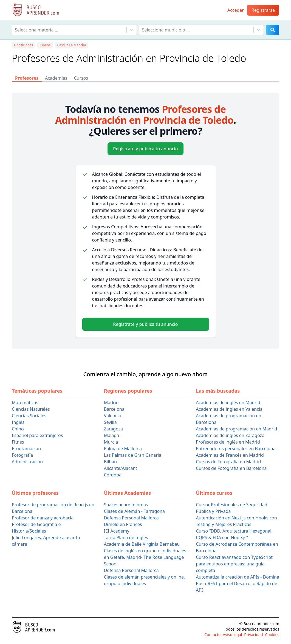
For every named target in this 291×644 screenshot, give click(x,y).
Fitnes (18, 442)
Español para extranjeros (37, 435)
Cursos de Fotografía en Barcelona (231, 468)
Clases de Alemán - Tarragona (134, 511)
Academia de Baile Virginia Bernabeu (142, 544)
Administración (27, 462)
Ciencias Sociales (29, 416)
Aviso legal (232, 635)
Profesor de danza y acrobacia (43, 518)
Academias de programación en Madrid (236, 429)
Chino (18, 429)
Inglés (18, 422)
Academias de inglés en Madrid (228, 403)
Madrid (111, 403)
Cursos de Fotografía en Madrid (228, 462)
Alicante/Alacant (121, 468)
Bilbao (110, 462)
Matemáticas (25, 403)
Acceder (236, 10)
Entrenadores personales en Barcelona (236, 449)
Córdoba (113, 475)
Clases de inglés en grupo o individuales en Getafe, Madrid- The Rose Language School (145, 557)
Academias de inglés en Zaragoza (230, 435)
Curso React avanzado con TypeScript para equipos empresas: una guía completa (234, 564)
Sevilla (110, 422)
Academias (56, 78)
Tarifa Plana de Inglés (126, 537)
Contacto (212, 635)
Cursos (81, 78)
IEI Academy (117, 531)
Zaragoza (113, 429)
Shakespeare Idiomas (126, 505)
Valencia (112, 416)
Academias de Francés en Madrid (230, 455)
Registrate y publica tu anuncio (145, 149)
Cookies (272, 635)
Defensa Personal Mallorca (131, 518)
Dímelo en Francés (123, 524)
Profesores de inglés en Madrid (228, 442)
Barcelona (114, 409)
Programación (26, 449)
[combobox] (15, 30)
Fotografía (22, 455)
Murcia (111, 442)
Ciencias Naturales (31, 409)
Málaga (111, 435)
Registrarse (263, 10)
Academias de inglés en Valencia (229, 409)
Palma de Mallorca (123, 449)
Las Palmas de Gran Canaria (133, 455)
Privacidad (253, 635)
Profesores (27, 78)
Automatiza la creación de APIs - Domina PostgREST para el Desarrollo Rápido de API (238, 583)
